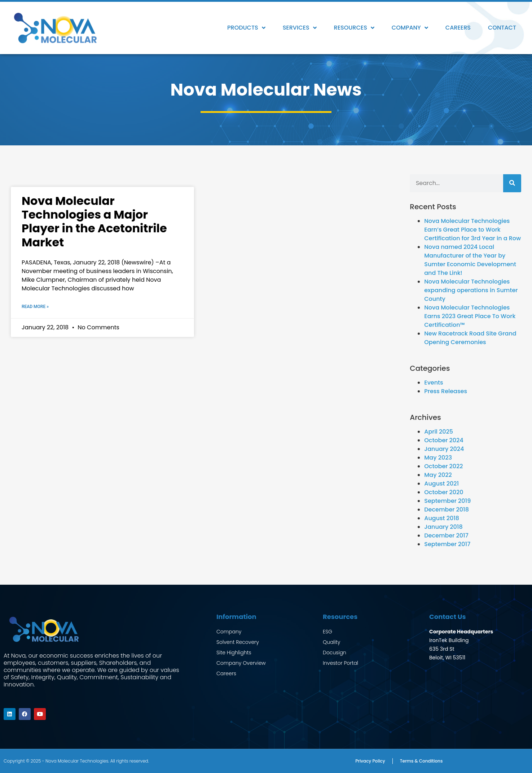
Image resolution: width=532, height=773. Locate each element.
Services (300, 28)
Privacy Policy (370, 761)
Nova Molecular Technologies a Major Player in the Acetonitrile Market (94, 221)
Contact (502, 28)
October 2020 (444, 492)
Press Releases (446, 391)
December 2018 (447, 510)
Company (410, 28)
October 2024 (444, 440)
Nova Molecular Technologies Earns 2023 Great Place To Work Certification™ (470, 316)
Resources (354, 28)
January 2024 (444, 449)
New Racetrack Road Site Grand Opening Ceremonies (470, 338)
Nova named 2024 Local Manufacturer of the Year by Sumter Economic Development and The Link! (470, 260)
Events (434, 383)
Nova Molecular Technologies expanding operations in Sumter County (471, 290)
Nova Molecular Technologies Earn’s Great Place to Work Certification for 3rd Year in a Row (472, 230)
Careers (458, 28)
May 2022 (438, 475)
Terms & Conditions (421, 761)
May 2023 (438, 458)
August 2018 (442, 518)
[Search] (512, 183)
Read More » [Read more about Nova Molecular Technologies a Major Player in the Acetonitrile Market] (35, 307)
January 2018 (443, 527)
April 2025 (439, 432)
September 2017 (447, 544)
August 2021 (441, 484)
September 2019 (447, 501)
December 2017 (446, 535)
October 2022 (443, 466)
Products (246, 28)
